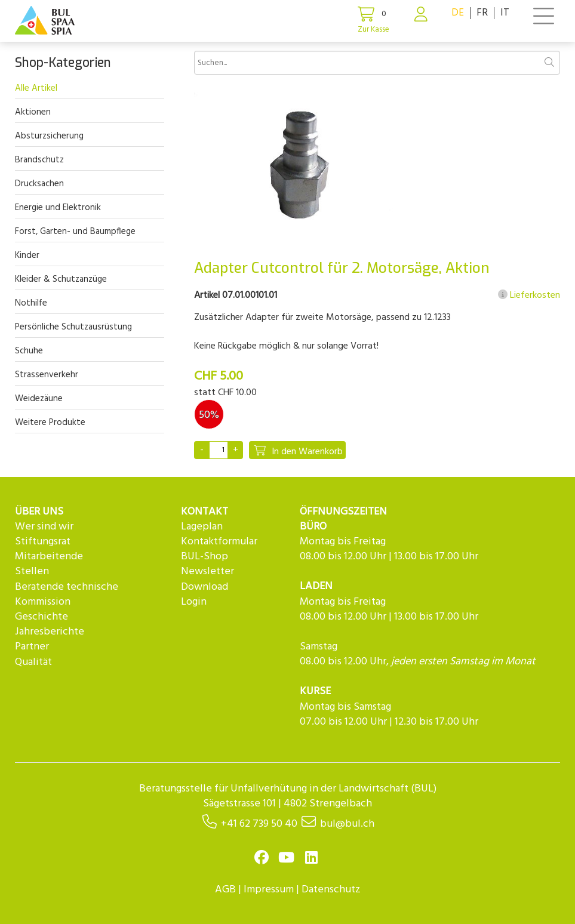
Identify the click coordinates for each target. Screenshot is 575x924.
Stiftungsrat (43, 542)
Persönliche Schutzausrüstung (73, 327)
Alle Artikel (36, 88)
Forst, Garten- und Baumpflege (75, 232)
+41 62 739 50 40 (259, 824)
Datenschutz (331, 890)
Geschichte (41, 617)
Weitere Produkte (50, 423)
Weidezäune (39, 399)
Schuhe (29, 351)
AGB (225, 890)
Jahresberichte (50, 632)
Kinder (27, 255)
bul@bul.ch (347, 824)
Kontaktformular (219, 542)
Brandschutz (39, 160)
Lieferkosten (529, 295)
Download (205, 587)
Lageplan (202, 527)
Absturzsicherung (49, 136)
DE (458, 13)
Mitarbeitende (49, 557)
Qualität (33, 662)
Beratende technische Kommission (67, 595)
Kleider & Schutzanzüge (61, 279)
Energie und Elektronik (58, 208)
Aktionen (33, 112)
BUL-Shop (205, 557)
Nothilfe (31, 303)
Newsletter (207, 572)
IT (505, 13)
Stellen (32, 572)
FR (482, 13)
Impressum (269, 890)
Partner (32, 647)
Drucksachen (39, 184)
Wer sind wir (44, 527)
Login (194, 602)
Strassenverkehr (47, 375)
